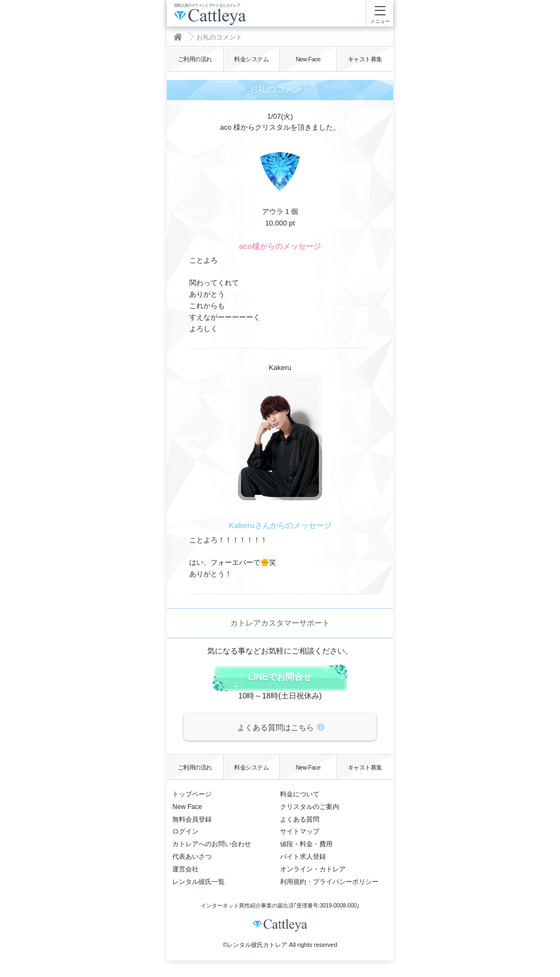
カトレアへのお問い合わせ (212, 844)
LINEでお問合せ (280, 677)
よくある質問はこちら (276, 727)
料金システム (251, 59)
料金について (300, 794)
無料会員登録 (192, 819)
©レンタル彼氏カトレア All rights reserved (280, 945)
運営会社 (185, 869)
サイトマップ (300, 831)
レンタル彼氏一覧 (199, 882)
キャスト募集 (365, 59)
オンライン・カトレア (313, 869)
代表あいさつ (192, 857)
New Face (308, 59)
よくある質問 (300, 819)
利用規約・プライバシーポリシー (329, 882)
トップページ (192, 794)
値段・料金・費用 (306, 844)
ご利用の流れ (195, 59)
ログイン (185, 831)
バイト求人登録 (303, 857)
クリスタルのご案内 (310, 807)
